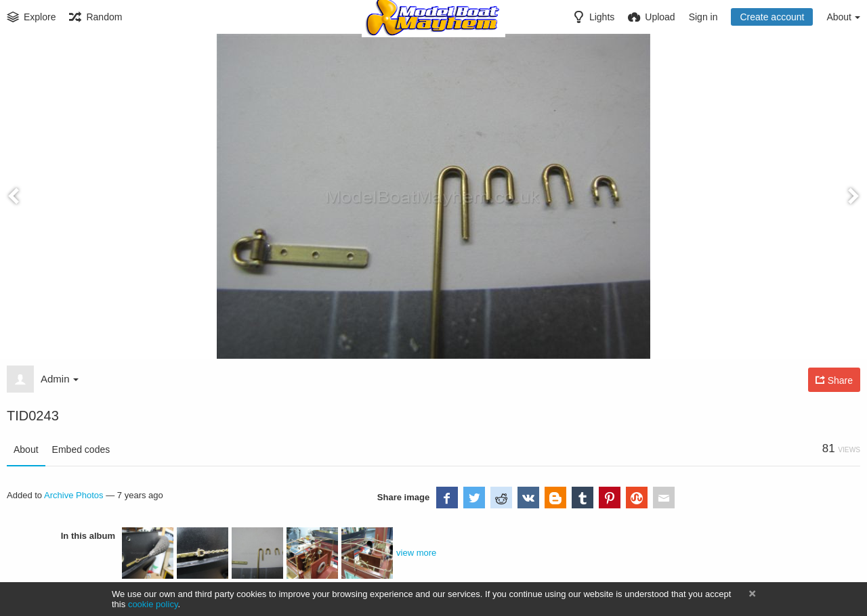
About (26, 449)
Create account (772, 17)
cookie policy (153, 604)
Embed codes (81, 449)
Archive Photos (74, 495)
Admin (60, 379)
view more (416, 553)
